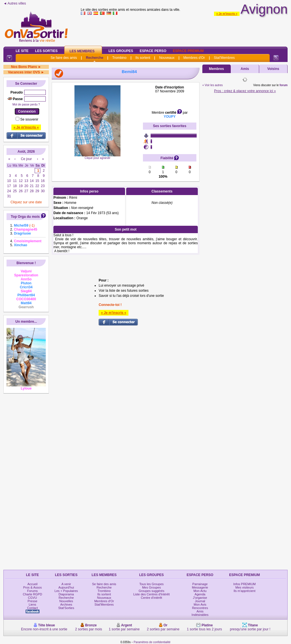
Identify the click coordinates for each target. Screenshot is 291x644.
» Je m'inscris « (227, 14)
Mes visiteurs (244, 587)
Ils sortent (143, 58)
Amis (245, 69)
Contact (32, 608)
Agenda (200, 594)
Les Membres (82, 51)
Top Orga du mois (25, 217)
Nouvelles (66, 601)
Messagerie (200, 587)
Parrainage (200, 584)
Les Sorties (46, 51)
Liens (32, 604)
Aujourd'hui (66, 587)
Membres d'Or (194, 58)
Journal (200, 601)
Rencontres (200, 608)
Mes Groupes (151, 587)
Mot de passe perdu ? (26, 104)
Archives (66, 604)
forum (284, 85)
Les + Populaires (66, 591)
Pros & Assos (32, 587)
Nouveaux (167, 58)
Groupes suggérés (152, 591)
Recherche (94, 58)
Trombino (119, 58)
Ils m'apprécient (245, 591)
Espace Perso (153, 51)
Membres (216, 69)
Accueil (32, 584)
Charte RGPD (32, 594)
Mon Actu (200, 591)
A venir (66, 584)
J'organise (200, 598)
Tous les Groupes (151, 584)
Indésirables (200, 615)
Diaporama (66, 594)
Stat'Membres (224, 58)
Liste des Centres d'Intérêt (151, 594)
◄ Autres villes (15, 3)
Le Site (22, 51)
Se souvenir (29, 119)
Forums (33, 591)
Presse (32, 601)
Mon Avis (200, 604)
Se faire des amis (64, 58)
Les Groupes (121, 51)
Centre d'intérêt (152, 598)
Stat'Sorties (66, 608)
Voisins (273, 69)
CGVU (32, 598)
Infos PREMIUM (245, 584)
